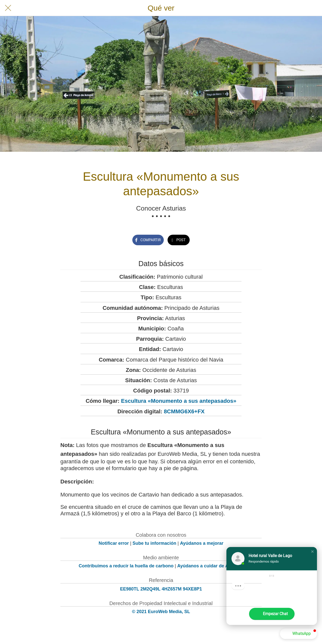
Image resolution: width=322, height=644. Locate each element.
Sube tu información (154, 543)
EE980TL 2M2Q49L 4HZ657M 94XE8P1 (161, 589)
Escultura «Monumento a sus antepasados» (179, 401)
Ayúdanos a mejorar (202, 543)
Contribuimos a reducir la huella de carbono (126, 566)
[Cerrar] (8, 8)
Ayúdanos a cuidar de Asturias (210, 566)
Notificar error (114, 543)
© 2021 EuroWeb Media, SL (161, 612)
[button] (312, 552)
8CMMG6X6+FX (184, 411)
